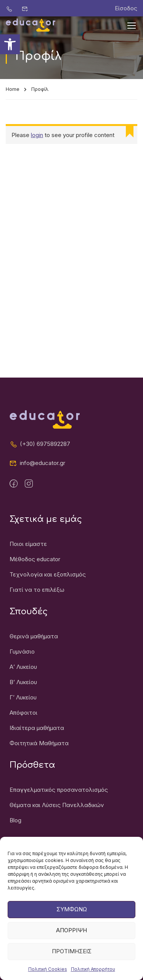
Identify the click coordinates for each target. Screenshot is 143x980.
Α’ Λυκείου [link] (23, 667)
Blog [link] (15, 820)
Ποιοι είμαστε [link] (28, 544)
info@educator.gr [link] (37, 463)
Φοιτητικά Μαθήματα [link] (39, 743)
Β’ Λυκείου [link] (23, 682)
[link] (10, 44)
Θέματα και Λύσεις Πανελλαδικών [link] (57, 805)
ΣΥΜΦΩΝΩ (72, 918)
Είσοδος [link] (126, 8)
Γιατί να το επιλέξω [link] (37, 590)
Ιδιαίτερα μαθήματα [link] (37, 728)
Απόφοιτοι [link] (23, 713)
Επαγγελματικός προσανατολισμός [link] (59, 790)
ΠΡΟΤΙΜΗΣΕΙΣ (72, 960)
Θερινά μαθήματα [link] (34, 636)
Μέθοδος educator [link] (35, 559)
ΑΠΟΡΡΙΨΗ (71, 939)
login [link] (37, 135)
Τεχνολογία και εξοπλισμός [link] (48, 574)
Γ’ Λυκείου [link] (23, 697)
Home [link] (13, 89)
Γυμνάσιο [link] (22, 651)
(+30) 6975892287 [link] (40, 444)
